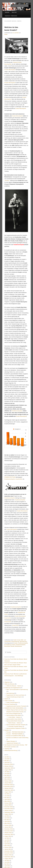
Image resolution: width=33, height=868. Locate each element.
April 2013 (7, 844)
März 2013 (7, 846)
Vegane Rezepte (11, 741)
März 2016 (7, 779)
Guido (6, 34)
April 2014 (7, 822)
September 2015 (9, 790)
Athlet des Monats (9, 684)
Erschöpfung (8, 645)
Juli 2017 (7, 757)
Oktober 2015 (8, 788)
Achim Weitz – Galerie (14, 717)
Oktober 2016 (8, 766)
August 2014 (8, 814)
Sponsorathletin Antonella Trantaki (16, 725)
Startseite (7, 12)
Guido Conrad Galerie (12, 702)
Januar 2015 (8, 805)
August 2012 (8, 859)
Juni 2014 (7, 818)
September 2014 (9, 812)
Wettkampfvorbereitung (11, 750)
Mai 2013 (7, 842)
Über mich (14, 12)
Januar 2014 (8, 827)
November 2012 (9, 853)
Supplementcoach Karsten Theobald (16, 706)
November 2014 (9, 809)
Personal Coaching (10, 704)
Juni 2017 (7, 759)
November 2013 (9, 831)
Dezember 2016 (9, 764)
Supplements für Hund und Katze (15, 695)
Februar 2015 (8, 803)
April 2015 (7, 799)
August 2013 (8, 836)
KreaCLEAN (8, 622)
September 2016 (9, 768)
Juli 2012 (7, 860)
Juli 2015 (7, 794)
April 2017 (7, 762)
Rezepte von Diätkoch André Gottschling (17, 738)
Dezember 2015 (9, 785)
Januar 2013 (8, 849)
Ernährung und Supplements (12, 688)
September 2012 (9, 857)
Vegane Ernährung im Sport (14, 697)
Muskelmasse (19, 646)
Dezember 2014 (9, 807)
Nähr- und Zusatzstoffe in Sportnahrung (17, 690)
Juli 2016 (7, 772)
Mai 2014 (7, 820)
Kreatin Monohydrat (10, 83)
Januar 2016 (8, 783)
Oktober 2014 (8, 811)
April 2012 (7, 866)
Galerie (6, 699)
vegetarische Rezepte (12, 743)
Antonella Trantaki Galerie (15, 726)
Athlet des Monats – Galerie (14, 686)
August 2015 (8, 792)
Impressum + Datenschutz (11, 16)
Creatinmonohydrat (23, 643)
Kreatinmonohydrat (17, 411)
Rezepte (7, 730)
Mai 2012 (7, 864)
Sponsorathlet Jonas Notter (14, 719)
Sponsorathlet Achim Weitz (14, 715)
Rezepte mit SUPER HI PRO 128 (15, 736)
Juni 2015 (7, 796)
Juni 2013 (7, 840)
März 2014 (7, 823)
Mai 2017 (7, 761)
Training (7, 749)
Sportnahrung (23, 642)
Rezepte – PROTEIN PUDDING (14, 734)
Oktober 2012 (8, 855)
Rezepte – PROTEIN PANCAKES (15, 732)
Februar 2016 (8, 781)
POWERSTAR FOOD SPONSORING (14, 708)
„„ (13, 479)
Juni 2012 (7, 862)
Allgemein (7, 682)
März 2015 (7, 801)
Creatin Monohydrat (21, 108)
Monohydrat (7, 646)
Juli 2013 (7, 838)
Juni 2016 (7, 774)
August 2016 (8, 770)
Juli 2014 (7, 816)
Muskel (13, 646)
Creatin (16, 643)
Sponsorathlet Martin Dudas (14, 721)
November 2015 (9, 786)
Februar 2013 (8, 847)
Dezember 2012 (9, 851)
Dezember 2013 (9, 829)
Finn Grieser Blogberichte (13, 714)
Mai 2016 (7, 775)
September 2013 (9, 834)
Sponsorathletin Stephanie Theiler (16, 728)
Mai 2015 (7, 798)
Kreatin (13, 645)
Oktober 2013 (8, 833)
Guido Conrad (17, 640)
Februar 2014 (8, 825)
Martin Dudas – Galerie (14, 723)
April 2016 (7, 777)
